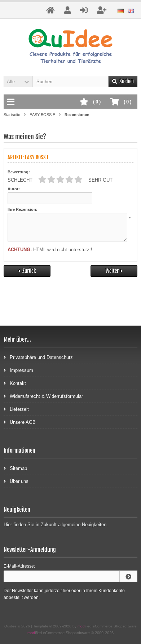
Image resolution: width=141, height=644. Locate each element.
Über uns (16, 481)
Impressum (18, 370)
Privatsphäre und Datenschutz (38, 357)
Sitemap (15, 468)
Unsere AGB (20, 422)
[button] (18, 81)
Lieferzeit (16, 409)
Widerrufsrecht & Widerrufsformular (43, 396)
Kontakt (15, 383)
